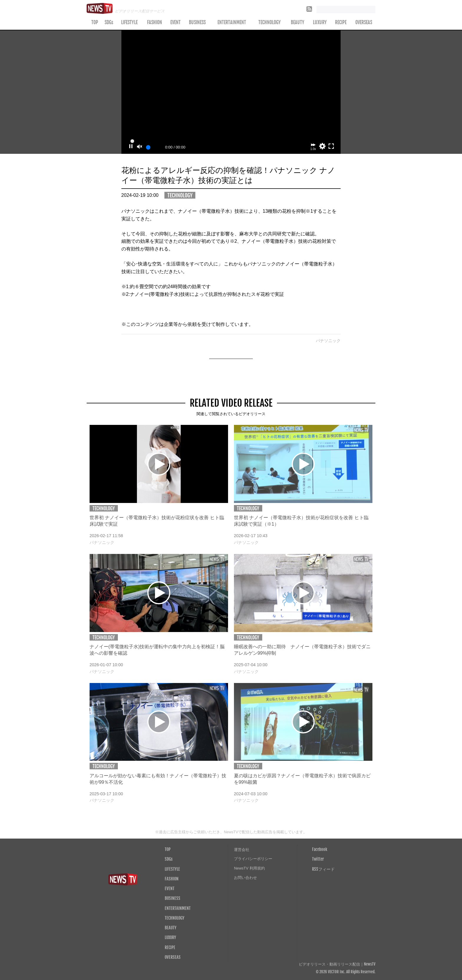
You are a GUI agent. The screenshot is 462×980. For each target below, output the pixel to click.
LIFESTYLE (129, 22)
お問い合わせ (245, 878)
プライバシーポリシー (253, 859)
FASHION (155, 22)
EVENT (175, 22)
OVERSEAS (364, 22)
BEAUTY (298, 22)
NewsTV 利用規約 (249, 868)
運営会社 (242, 850)
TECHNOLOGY (270, 22)
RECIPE (341, 22)
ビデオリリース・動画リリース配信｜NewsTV (337, 964)
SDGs (109, 22)
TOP (95, 22)
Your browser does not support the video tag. (231, 92)
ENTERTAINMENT (232, 22)
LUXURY (320, 22)
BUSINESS (197, 22)
